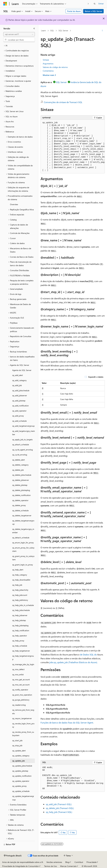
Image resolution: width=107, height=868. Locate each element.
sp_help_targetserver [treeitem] (21, 651)
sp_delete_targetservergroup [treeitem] (23, 522)
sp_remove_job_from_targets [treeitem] (23, 712)
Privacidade (91, 862)
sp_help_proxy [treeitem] (18, 641)
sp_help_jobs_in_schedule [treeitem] (23, 605)
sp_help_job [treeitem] (17, 585)
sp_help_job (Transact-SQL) (59, 812)
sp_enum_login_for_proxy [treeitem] (23, 543)
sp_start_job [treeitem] (17, 740)
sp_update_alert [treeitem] (19, 751)
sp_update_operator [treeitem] (21, 781)
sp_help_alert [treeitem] (18, 570)
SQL (52, 30)
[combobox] (19, 34)
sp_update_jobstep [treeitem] (20, 771)
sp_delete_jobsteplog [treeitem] (21, 490)
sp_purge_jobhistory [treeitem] (21, 700)
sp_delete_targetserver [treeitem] (22, 515)
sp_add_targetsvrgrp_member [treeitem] (24, 433)
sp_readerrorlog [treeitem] (19, 705)
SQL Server (63, 30)
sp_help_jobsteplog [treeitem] (20, 625)
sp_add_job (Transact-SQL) (59, 804)
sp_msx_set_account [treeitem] (21, 685)
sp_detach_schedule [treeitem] (21, 538)
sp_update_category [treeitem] (21, 756)
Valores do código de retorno (55, 67)
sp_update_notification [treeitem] (22, 776)
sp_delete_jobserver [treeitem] (21, 480)
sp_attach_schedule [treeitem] (21, 444)
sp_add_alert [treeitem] (18, 375)
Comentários (48, 71)
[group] (73, 147)
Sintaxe (46, 60)
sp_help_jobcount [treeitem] (20, 595)
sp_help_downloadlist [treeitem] (21, 580)
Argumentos (48, 64)
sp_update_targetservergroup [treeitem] (23, 798)
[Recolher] (34, 28)
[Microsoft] (5, 4)
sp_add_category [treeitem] (19, 380)
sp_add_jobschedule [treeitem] (21, 390)
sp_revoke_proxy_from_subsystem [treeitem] (23, 734)
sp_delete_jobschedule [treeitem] (22, 475)
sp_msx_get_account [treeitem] (21, 679)
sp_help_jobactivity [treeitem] (20, 590)
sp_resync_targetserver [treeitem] (22, 718)
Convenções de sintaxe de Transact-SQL (63, 102)
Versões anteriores (54, 862)
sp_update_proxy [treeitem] (19, 786)
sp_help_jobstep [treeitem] (19, 620)
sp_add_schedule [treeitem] (19, 421)
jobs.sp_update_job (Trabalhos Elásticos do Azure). (73, 662)
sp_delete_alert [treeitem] (19, 460)
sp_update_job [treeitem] (18, 761)
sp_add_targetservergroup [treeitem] (23, 426)
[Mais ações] (102, 31)
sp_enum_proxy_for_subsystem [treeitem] (23, 549)
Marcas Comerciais (68, 866)
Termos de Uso (51, 866)
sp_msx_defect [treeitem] (18, 669)
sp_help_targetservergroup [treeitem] (23, 658)
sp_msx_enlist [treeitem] (18, 674)
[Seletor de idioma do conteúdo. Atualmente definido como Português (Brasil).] (13, 856)
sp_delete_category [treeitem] (20, 465)
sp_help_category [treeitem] (20, 575)
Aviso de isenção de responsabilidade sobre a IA (23, 862)
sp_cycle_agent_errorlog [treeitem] (23, 450)
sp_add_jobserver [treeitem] (20, 395)
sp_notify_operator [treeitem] (20, 690)
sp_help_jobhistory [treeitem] (20, 600)
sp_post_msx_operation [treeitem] (22, 695)
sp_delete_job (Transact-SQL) (60, 808)
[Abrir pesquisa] (95, 4)
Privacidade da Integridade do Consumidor (20, 866)
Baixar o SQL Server (93, 11)
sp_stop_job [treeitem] (17, 745)
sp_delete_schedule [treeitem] (20, 510)
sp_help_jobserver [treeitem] (20, 615)
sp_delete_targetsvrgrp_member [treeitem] (23, 531)
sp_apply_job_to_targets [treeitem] (22, 439)
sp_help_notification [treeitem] (21, 630)
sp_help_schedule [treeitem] (20, 646)
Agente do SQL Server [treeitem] (22, 370)
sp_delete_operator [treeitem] (20, 500)
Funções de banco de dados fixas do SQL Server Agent (67, 723)
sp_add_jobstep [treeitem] (19, 401)
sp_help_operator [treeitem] (20, 636)
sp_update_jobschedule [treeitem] (22, 766)
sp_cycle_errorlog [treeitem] (20, 455)
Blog (67, 862)
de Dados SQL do (88, 654)
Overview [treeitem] (14, 204)
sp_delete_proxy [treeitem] (19, 505)
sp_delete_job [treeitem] (18, 470)
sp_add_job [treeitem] (17, 385)
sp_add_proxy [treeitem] (18, 416)
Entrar (101, 4)
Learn (43, 30)
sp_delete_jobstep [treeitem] (20, 485)
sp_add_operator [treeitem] (19, 411)
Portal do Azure (74, 11)
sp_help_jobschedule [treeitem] (21, 610)
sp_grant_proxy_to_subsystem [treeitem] (23, 558)
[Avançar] (88, 4)
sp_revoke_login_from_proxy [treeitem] (23, 725)
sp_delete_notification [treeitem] (21, 495)
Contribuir (79, 862)
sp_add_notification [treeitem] (20, 406)
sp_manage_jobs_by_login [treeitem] (23, 664)
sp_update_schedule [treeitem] (21, 791)
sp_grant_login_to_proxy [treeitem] (23, 565)
